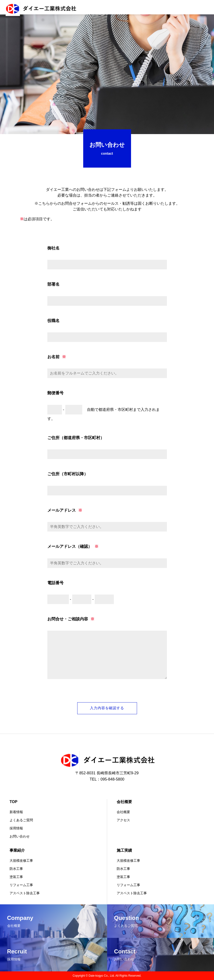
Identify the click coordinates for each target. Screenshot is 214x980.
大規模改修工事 (21, 861)
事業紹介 (17, 850)
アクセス (123, 820)
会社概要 (124, 802)
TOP (14, 802)
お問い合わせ (20, 836)
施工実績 (124, 850)
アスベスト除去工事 (25, 893)
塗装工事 (16, 877)
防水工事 (16, 869)
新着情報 (16, 812)
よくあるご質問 (21, 820)
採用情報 (16, 828)
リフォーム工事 (21, 885)
